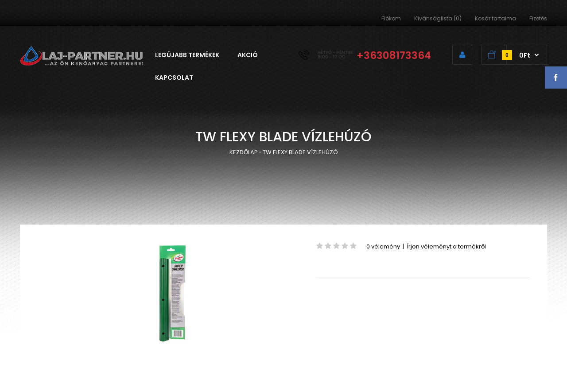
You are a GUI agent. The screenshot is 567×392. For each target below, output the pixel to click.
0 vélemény (383, 246)
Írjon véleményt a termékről (446, 246)
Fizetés (538, 18)
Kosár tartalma (495, 18)
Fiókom (391, 18)
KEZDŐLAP (244, 152)
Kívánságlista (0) (438, 18)
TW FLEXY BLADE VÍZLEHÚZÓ (300, 152)
